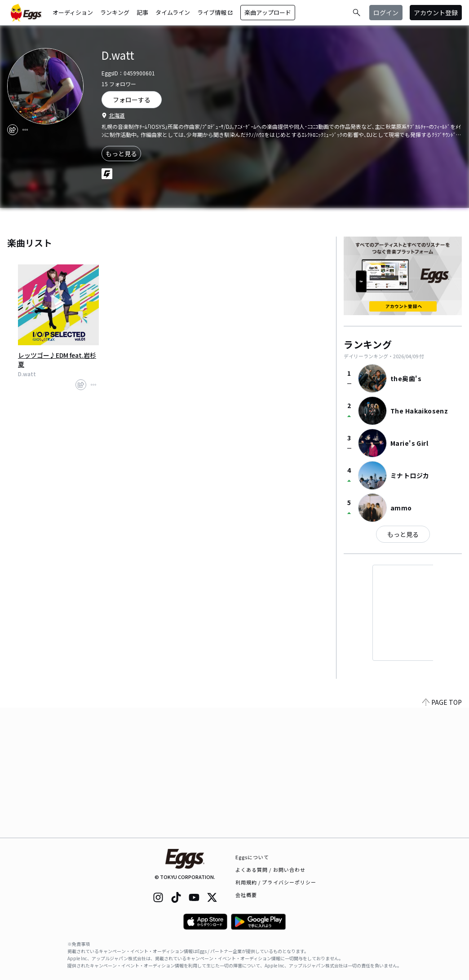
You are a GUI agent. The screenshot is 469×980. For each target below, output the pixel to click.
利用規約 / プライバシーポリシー (276, 882)
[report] (25, 130)
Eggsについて (252, 857)
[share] (13, 130)
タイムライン (173, 12)
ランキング (115, 12)
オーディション (73, 12)
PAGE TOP (442, 832)
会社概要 (246, 895)
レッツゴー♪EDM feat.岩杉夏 (57, 360)
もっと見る (121, 154)
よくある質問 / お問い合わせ (271, 870)
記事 (142, 12)
